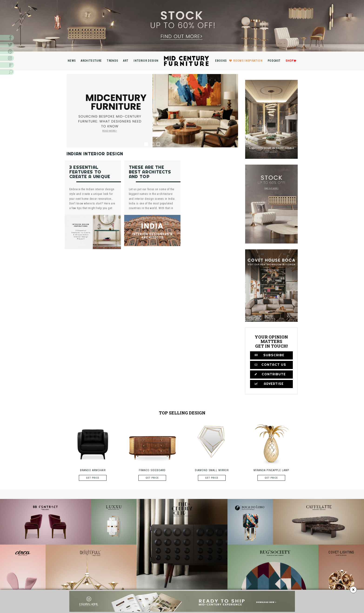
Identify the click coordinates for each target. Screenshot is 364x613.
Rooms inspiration (248, 61)
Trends (112, 61)
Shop (291, 61)
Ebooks (221, 61)
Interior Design (146, 61)
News (72, 61)
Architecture (91, 61)
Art (126, 61)
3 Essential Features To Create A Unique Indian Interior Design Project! (90, 177)
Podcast (274, 61)
